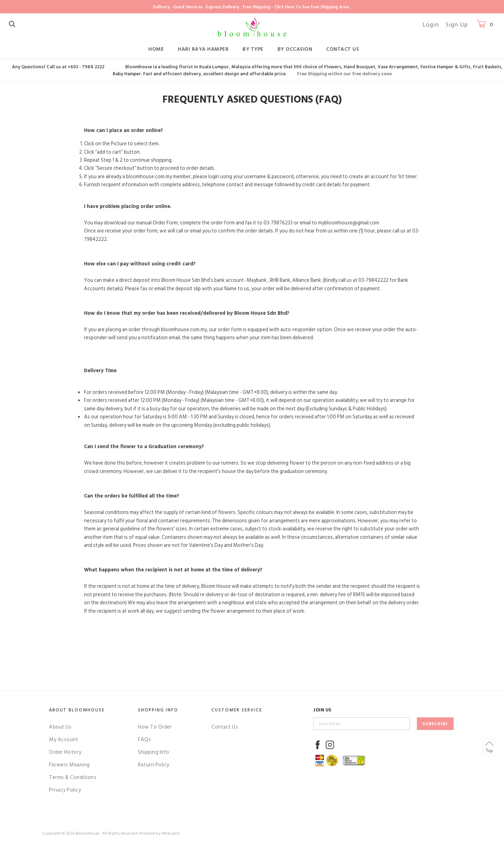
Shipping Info (154, 752)
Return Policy (154, 765)
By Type (253, 49)
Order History (65, 752)
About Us (60, 727)
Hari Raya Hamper (203, 49)
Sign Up (457, 25)
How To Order (155, 727)
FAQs (144, 740)
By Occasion (295, 49)
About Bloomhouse (77, 710)
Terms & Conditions (73, 777)
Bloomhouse (87, 833)
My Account (64, 740)
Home (156, 49)
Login (431, 25)
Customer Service (237, 710)
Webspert (171, 833)
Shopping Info (158, 710)
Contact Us (343, 49)
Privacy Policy (65, 790)
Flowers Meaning (69, 765)
